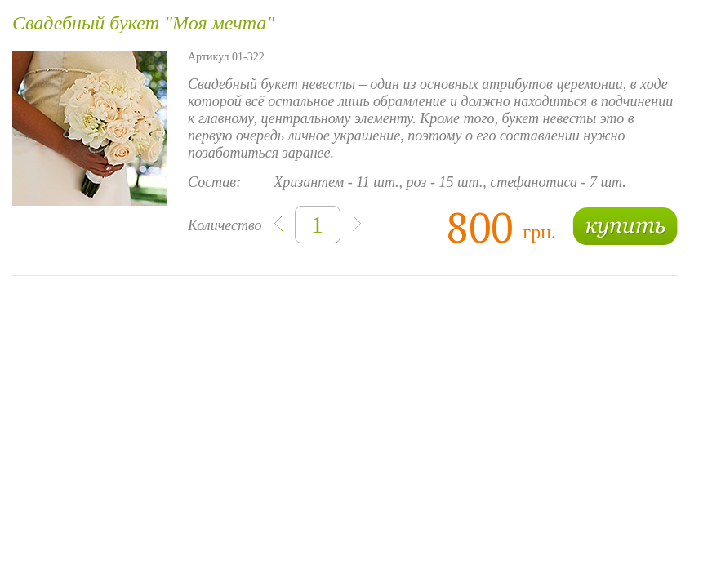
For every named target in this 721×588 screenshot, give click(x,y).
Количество (225, 225)
